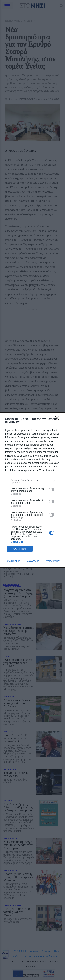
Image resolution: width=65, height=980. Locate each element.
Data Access (32, 561)
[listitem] (32, 481)
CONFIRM (20, 549)
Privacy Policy (52, 561)
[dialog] (32, 490)
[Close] (58, 419)
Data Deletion (13, 561)
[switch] (52, 490)
